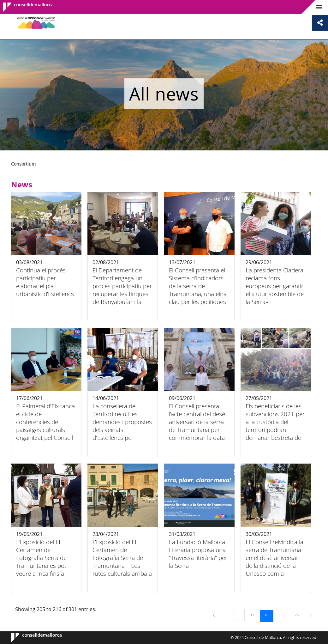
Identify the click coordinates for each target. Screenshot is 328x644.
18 (269, 615)
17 (254, 615)
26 (299, 615)
